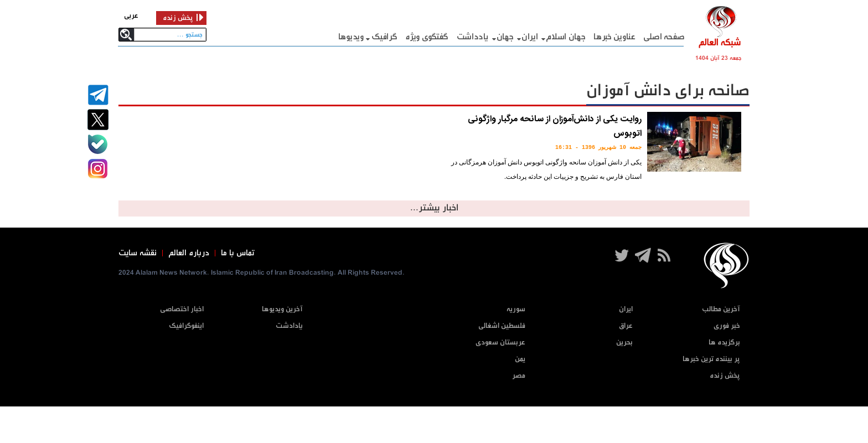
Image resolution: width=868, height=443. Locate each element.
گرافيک (384, 37)
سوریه (516, 309)
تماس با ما (238, 253)
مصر (519, 376)
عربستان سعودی (500, 342)
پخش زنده (725, 376)
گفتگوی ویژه (427, 37)
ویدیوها (351, 37)
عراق (626, 326)
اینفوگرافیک (186, 326)
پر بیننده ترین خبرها (711, 359)
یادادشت (289, 326)
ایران (530, 37)
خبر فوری (727, 326)
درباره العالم (189, 253)
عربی (131, 16)
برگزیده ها (724, 342)
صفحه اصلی (664, 37)
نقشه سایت (138, 253)
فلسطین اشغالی (502, 326)
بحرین (624, 342)
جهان (505, 37)
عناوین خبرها (614, 37)
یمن (520, 359)
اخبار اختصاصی (182, 309)
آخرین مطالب (721, 309)
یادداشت (472, 37)
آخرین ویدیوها (282, 309)
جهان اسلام (565, 37)
